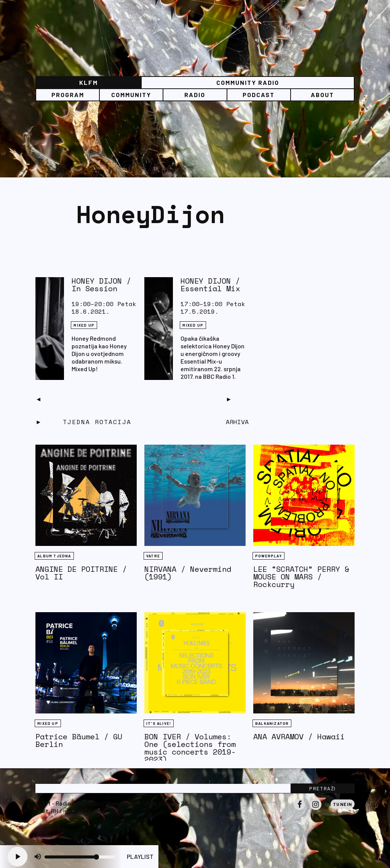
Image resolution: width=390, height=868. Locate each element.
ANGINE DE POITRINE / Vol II (81, 573)
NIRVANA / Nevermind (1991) (188, 573)
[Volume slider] (80, 857)
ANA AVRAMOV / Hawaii (299, 736)
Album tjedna (54, 556)
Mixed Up (84, 325)
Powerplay (269, 556)
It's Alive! (159, 723)
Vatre (153, 556)
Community (131, 95)
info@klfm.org (83, 811)
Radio (195, 95)
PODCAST (259, 95)
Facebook (299, 810)
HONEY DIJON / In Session (101, 285)
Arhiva (237, 422)
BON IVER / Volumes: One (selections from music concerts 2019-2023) (190, 748)
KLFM (89, 82)
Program (68, 95)
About (322, 95)
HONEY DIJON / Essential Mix (210, 285)
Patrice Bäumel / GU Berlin (79, 740)
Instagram (316, 810)
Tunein (343, 804)
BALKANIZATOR (272, 723)
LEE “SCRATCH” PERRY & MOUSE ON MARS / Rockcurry (301, 577)
